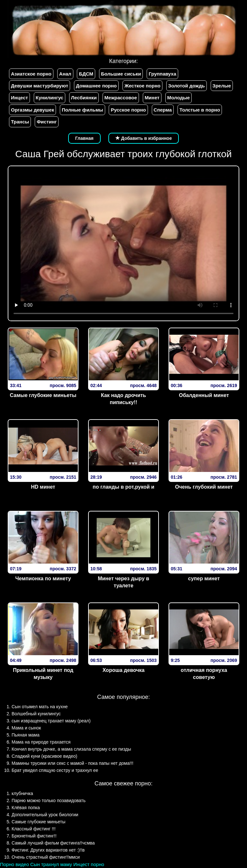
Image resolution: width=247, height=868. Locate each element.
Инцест (19, 98)
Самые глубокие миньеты (43, 395)
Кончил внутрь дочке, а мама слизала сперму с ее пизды (71, 749)
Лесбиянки (84, 98)
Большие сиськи (121, 74)
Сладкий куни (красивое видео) (44, 756)
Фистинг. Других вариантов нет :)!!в (48, 850)
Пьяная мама (26, 735)
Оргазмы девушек (32, 110)
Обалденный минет (204, 395)
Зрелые (222, 86)
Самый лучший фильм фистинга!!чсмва (53, 843)
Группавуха (162, 74)
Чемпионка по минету (43, 579)
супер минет (204, 579)
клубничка (22, 793)
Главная (84, 138)
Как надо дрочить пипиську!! (123, 399)
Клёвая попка (26, 808)
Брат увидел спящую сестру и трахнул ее (55, 770)
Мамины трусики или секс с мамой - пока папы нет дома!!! (73, 763)
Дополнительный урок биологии (45, 815)
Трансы (20, 122)
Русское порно (128, 110)
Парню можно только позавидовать (49, 800)
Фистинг (47, 122)
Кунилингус (50, 98)
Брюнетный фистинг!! (34, 836)
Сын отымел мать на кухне (40, 707)
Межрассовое (121, 98)
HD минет (43, 487)
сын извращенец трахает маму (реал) (51, 721)
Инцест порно (89, 864)
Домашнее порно (96, 86)
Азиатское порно (31, 74)
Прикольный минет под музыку (43, 674)
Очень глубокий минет (204, 487)
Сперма (163, 110)
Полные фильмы (82, 110)
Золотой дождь (187, 86)
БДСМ (86, 74)
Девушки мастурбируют (40, 86)
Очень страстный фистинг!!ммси (46, 857)
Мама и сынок (26, 728)
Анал (65, 74)
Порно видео (14, 864)
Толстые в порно (200, 110)
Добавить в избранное (144, 138)
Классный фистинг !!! (34, 829)
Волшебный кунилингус (36, 714)
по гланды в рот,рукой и (123, 487)
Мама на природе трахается (41, 742)
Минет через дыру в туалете (123, 582)
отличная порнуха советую (204, 674)
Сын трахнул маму (51, 864)
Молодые (178, 98)
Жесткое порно (142, 86)
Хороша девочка (124, 670)
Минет (152, 98)
